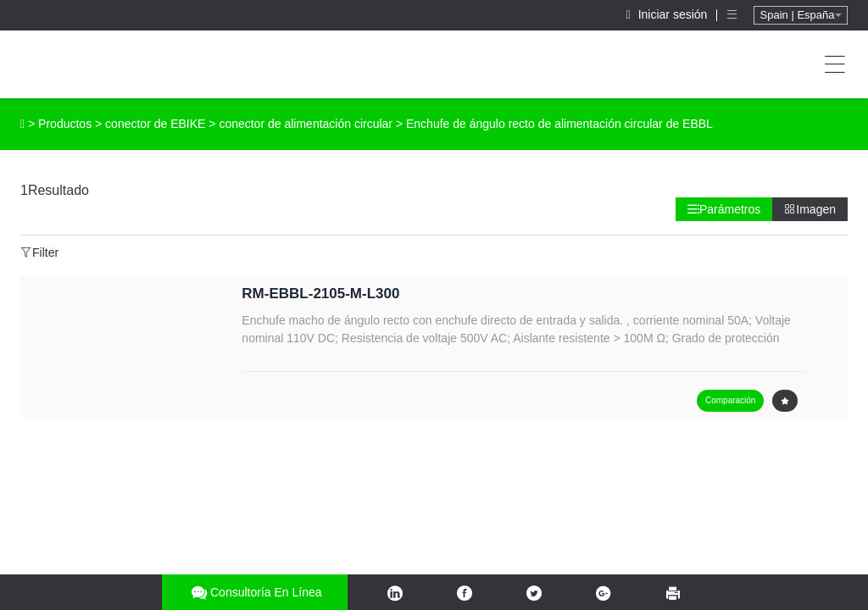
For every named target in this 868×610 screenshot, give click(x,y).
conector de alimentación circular (306, 124)
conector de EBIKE (155, 124)
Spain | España (801, 15)
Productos (65, 124)
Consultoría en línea (255, 593)
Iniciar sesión (669, 14)
